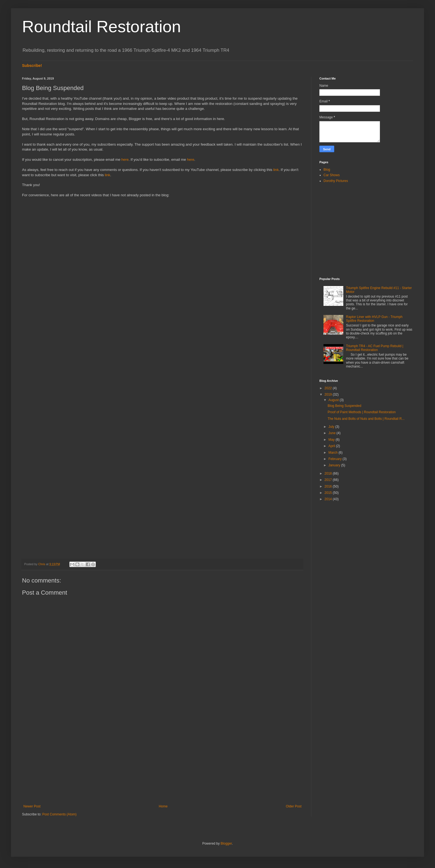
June (332, 433)
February (335, 459)
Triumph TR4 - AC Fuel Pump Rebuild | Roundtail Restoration (375, 348)
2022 (329, 388)
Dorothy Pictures (336, 181)
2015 (329, 493)
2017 (329, 480)
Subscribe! (32, 66)
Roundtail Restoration (101, 27)
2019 (329, 394)
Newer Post (32, 806)
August (334, 400)
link (276, 170)
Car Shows (332, 175)
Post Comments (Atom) (59, 814)
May (332, 440)
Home (163, 806)
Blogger (226, 843)
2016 (329, 486)
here (125, 160)
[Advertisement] (162, 759)
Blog (327, 170)
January (335, 465)
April (332, 446)
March (334, 453)
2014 (329, 499)
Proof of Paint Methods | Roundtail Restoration (362, 412)
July (332, 427)
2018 (329, 474)
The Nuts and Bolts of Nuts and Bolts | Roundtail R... (366, 419)
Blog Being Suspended (344, 406)
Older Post (294, 806)
